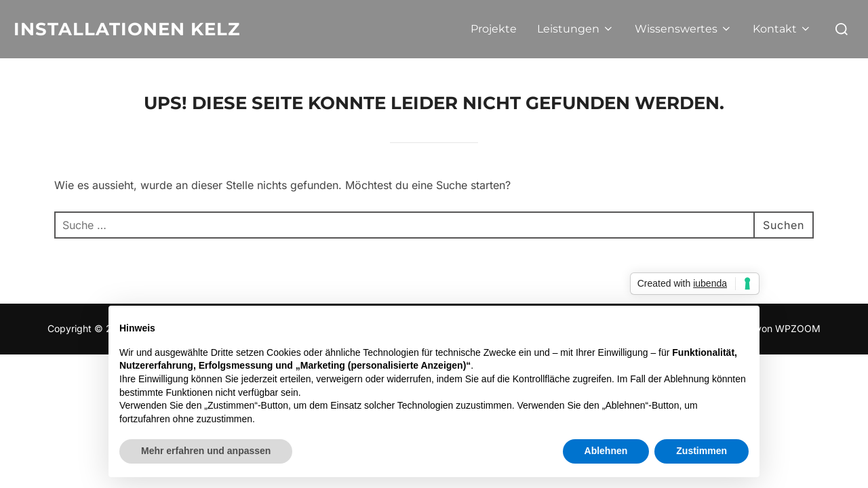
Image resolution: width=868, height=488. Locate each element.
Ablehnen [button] (606, 451)
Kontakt (782, 29)
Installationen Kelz (127, 29)
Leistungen (576, 29)
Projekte (494, 29)
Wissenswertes (684, 29)
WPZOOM (798, 328)
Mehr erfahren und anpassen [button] (206, 451)
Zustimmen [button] (702, 451)
